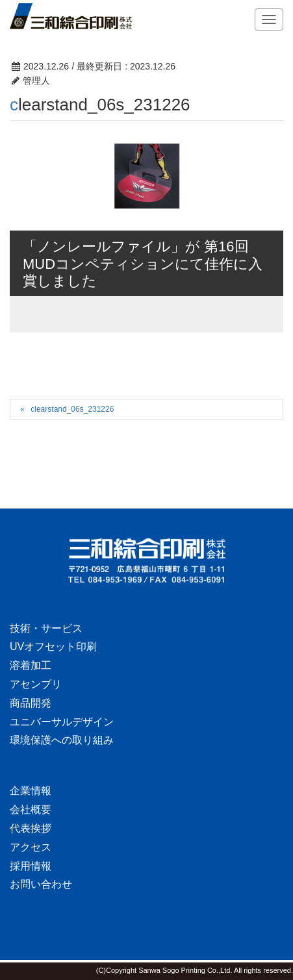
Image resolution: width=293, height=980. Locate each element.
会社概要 (31, 810)
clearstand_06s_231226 (72, 409)
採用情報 (31, 866)
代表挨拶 (31, 828)
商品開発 (31, 703)
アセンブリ (36, 684)
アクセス (31, 847)
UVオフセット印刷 (53, 647)
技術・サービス (46, 628)
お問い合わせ (41, 884)
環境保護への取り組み (62, 740)
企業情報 (31, 791)
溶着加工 (31, 665)
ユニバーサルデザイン (62, 722)
